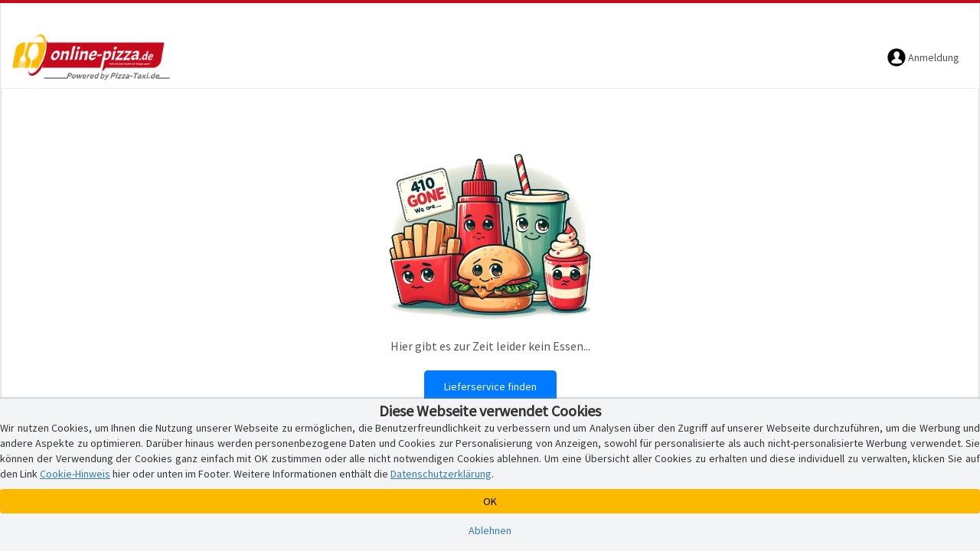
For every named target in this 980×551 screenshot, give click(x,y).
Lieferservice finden (490, 386)
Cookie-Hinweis (75, 474)
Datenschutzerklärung (441, 474)
